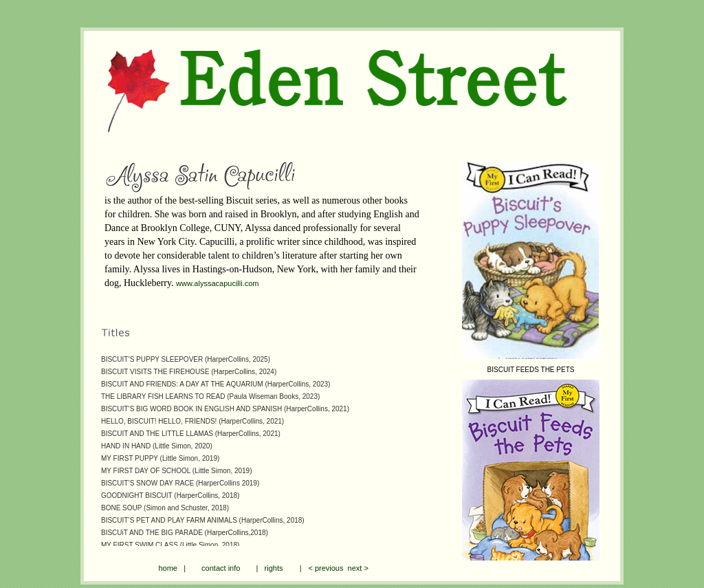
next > (355, 568)
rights (274, 568)
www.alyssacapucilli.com (217, 283)
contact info (221, 568)
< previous (326, 568)
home (168, 568)
